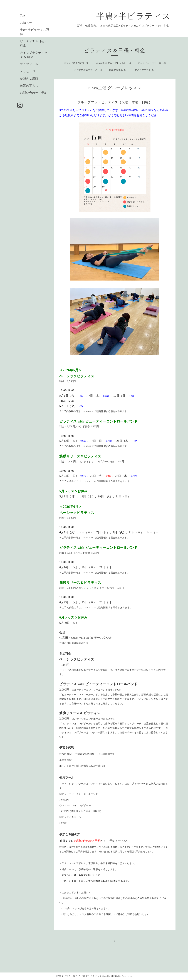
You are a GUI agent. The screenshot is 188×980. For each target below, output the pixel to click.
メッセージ (28, 71)
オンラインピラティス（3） (153, 63)
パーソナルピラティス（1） (89, 70)
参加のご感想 (29, 78)
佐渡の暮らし (29, 86)
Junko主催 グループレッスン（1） (114, 63)
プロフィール (29, 64)
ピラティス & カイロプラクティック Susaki (86, 976)
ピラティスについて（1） (77, 63)
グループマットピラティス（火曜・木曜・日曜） (115, 102)
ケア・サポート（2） (146, 70)
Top (23, 15)
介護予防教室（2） (119, 70)
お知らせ (26, 23)
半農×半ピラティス (134, 16)
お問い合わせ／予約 (34, 93)
